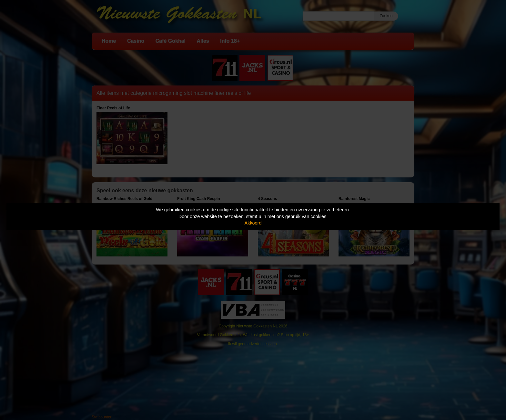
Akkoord (253, 223)
